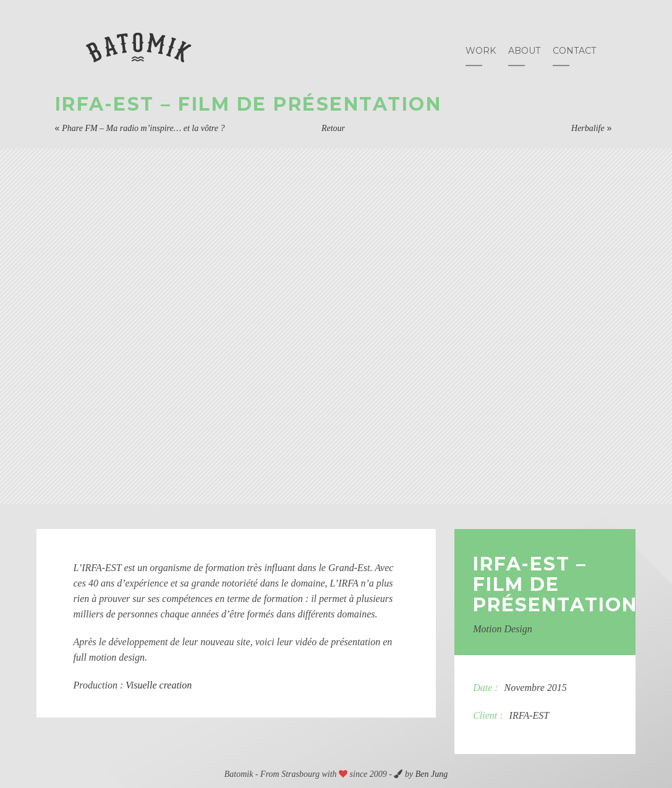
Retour (333, 128)
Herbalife (588, 128)
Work (481, 51)
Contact (574, 51)
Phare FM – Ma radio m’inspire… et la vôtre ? (143, 128)
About (524, 51)
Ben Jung (432, 774)
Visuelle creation (159, 685)
